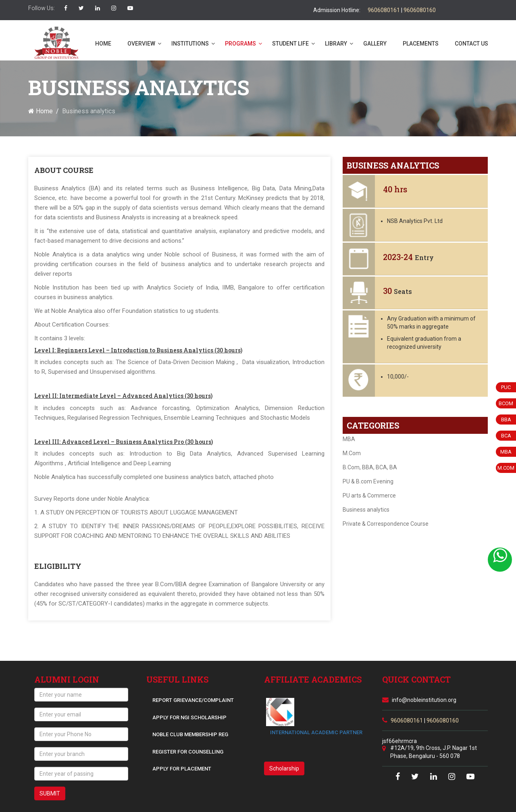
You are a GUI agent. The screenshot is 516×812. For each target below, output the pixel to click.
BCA (506, 436)
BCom (506, 403)
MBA (349, 439)
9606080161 (384, 10)
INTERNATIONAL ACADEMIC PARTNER (316, 732)
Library (336, 44)
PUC (506, 387)
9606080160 (420, 10)
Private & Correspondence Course (386, 524)
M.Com (352, 453)
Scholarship (284, 768)
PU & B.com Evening (368, 481)
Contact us (471, 44)
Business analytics (366, 510)
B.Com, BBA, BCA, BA (370, 467)
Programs (240, 44)
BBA (506, 420)
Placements (421, 44)
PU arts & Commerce (369, 496)
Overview (141, 44)
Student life (290, 44)
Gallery (375, 44)
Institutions (190, 44)
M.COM (506, 468)
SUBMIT (50, 793)
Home (103, 44)
